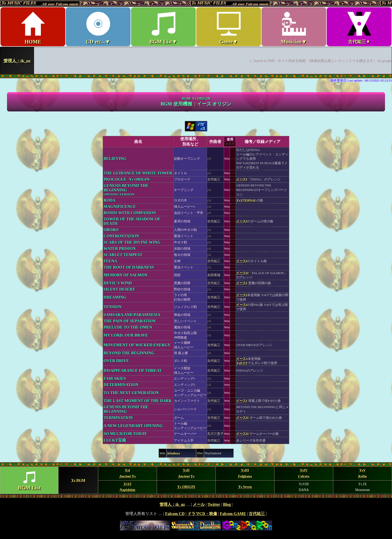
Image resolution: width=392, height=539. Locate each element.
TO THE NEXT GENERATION (131, 393)
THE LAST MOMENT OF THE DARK (138, 401)
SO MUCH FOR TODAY (125, 434)
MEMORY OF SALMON (126, 275)
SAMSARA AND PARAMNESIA (132, 315)
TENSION (113, 307)
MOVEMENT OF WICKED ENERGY (137, 345)
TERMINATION (118, 418)
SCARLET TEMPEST (123, 255)
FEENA (110, 261)
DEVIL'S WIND (118, 283)
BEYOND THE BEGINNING (129, 353)
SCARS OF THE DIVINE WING (132, 242)
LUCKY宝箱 (115, 440)
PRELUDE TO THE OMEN (128, 327)
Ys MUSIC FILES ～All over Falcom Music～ (196, 37)
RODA (110, 200)
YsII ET (242, 363)
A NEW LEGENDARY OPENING (133, 426)
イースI (242, 179)
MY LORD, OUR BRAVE (126, 335)
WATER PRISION (120, 249)
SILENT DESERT (119, 289)
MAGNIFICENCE (120, 207)
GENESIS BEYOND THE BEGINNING (126, 190)
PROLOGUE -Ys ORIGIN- (127, 179)
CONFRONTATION (121, 236)
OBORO (111, 230)
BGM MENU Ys (196, 480)
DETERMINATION (121, 385)
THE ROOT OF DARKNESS (129, 267)
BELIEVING (115, 159)
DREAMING (115, 297)
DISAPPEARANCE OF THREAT (133, 370)
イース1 (242, 359)
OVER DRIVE (116, 361)
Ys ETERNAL (246, 200)
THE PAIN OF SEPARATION (130, 321)
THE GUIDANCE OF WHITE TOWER (138, 173)
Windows (174, 453)
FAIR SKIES (115, 378)
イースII (242, 273)
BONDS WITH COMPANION (130, 213)
